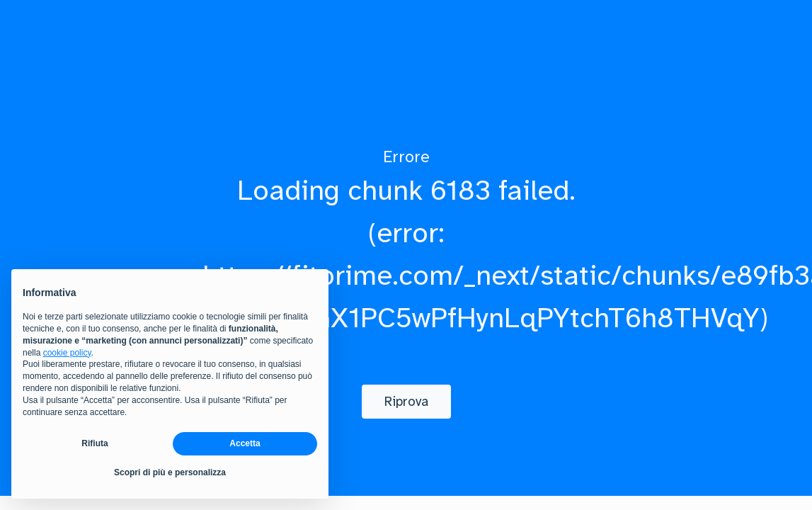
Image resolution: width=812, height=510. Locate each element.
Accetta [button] (245, 443)
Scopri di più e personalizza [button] (170, 472)
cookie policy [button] (67, 353)
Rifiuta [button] (95, 443)
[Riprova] (406, 402)
